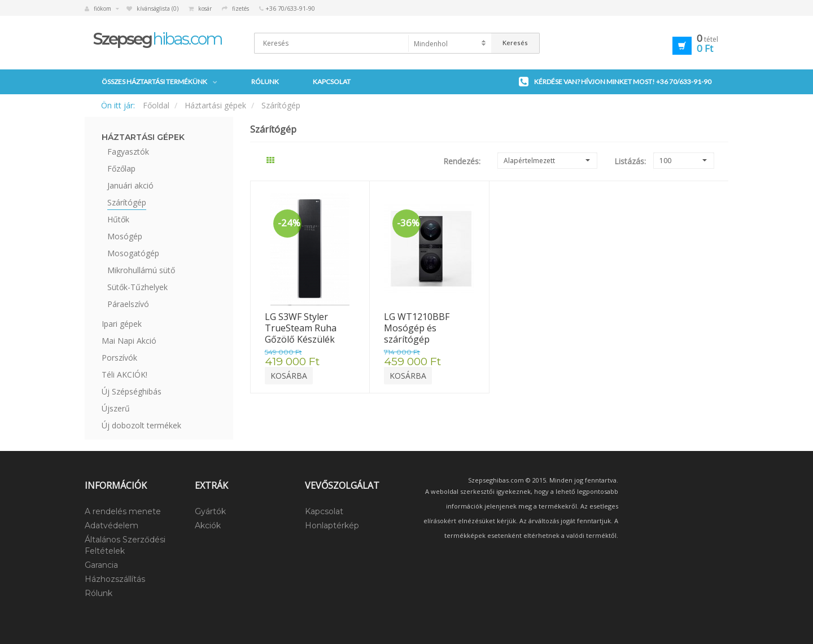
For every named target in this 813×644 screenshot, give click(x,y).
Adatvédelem (112, 525)
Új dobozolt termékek (141, 425)
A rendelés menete (123, 511)
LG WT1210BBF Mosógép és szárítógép (418, 328)
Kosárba (289, 376)
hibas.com (158, 39)
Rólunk (265, 82)
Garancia (101, 565)
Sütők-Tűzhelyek (137, 287)
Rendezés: (462, 161)
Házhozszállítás (115, 579)
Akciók (208, 525)
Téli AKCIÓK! (124, 374)
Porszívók (119, 358)
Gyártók (210, 511)
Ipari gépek (122, 324)
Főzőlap (121, 168)
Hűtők (118, 219)
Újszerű (116, 408)
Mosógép (125, 236)
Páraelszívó (128, 304)
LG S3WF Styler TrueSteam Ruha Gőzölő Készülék (302, 328)
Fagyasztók (128, 152)
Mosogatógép (133, 253)
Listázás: (625, 161)
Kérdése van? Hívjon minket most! (615, 82)
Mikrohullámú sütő (141, 270)
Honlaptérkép (332, 525)
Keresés (515, 43)
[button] (679, 44)
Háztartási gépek (215, 105)
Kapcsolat (332, 82)
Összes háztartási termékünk (159, 82)
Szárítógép (281, 105)
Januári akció (130, 185)
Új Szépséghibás (132, 391)
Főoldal (156, 105)
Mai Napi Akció (129, 341)
